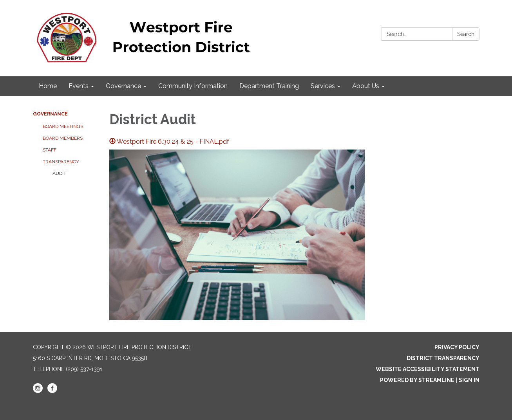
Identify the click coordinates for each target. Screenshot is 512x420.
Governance (50, 114)
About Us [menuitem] (366, 86)
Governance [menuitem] (123, 86)
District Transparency (443, 358)
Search (466, 34)
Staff (50, 150)
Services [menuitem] (323, 86)
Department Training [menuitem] (269, 86)
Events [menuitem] (79, 86)
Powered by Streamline (417, 380)
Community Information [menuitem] (193, 86)
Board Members (63, 138)
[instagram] (38, 391)
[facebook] (52, 391)
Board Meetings (63, 126)
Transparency (61, 162)
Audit (59, 173)
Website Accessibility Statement (428, 369)
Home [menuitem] (48, 86)
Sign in (469, 380)
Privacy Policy (457, 347)
